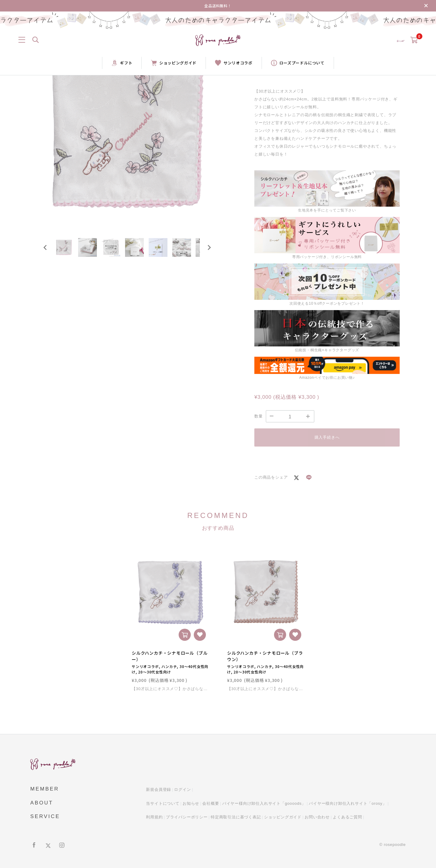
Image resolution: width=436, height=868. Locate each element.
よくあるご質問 (347, 817)
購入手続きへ (327, 437)
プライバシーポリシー (187, 817)
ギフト (122, 63)
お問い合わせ (317, 817)
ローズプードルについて (298, 63)
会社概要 (211, 803)
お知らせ (191, 803)
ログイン (182, 790)
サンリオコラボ (234, 63)
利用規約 (154, 817)
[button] (67, 251)
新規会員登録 (159, 790)
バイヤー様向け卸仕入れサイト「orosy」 (348, 803)
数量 (259, 416)
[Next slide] (209, 251)
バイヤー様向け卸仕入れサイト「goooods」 (264, 803)
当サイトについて (163, 803)
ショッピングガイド (174, 63)
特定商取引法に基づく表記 (236, 817)
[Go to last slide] (45, 251)
